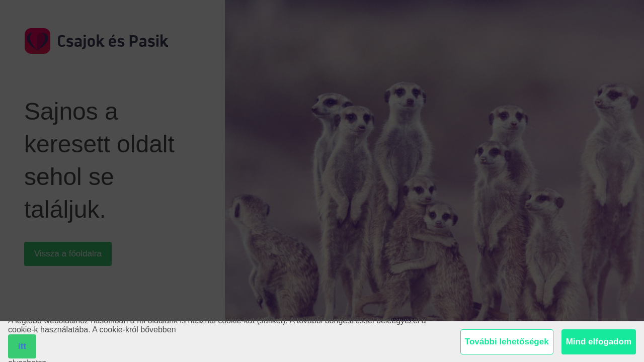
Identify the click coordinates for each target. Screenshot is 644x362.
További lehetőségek (507, 342)
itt (22, 346)
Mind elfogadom (599, 342)
